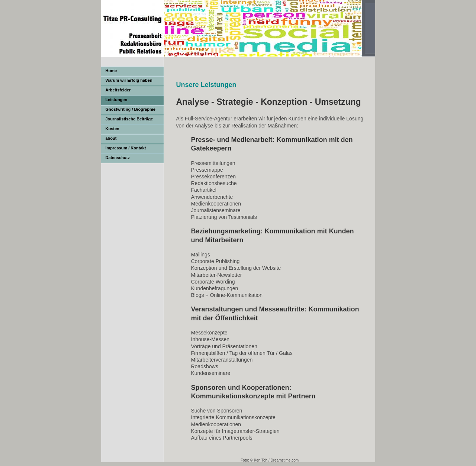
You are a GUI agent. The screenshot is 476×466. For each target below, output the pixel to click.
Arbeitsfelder (118, 90)
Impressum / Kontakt (126, 148)
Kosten (112, 129)
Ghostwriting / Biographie (131, 109)
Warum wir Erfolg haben (129, 80)
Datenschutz (118, 158)
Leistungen (117, 100)
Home (111, 71)
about (111, 138)
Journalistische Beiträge (129, 119)
